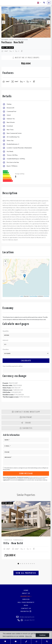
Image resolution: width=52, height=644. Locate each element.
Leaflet (21, 296)
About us (26, 593)
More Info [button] (29, 636)
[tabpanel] (26, 530)
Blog (26, 605)
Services (26, 599)
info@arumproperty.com (25, 617)
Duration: (6, 349)
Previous (3, 22)
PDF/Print (26, 417)
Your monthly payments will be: (13, 366)
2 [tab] (21, 564)
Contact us (26, 608)
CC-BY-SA (46, 296)
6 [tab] (28, 564)
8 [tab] (32, 564)
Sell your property (26, 602)
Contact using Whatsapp (26, 412)
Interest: (5, 340)
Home (26, 590)
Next (49, 22)
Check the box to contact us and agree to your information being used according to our (26, 469)
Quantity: (6, 331)
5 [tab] (26, 564)
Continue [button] (42, 635)
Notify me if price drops (26, 58)
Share (26, 423)
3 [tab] (23, 564)
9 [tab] (34, 564)
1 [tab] (18, 564)
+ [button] (5, 261)
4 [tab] (25, 564)
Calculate (26, 361)
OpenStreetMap (33, 296)
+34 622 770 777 (28, 620)
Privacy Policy (7, 470)
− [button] (5, 264)
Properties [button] (26, 596)
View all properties (26, 573)
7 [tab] (30, 564)
